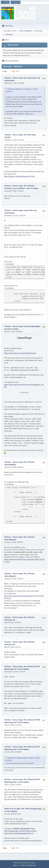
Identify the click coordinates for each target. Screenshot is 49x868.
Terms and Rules (23, 863)
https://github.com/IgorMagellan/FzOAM (19, 176)
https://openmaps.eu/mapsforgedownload (20, 353)
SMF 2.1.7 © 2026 (19, 865)
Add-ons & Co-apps (12, 809)
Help (15, 863)
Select (11, 264)
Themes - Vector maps (14, 78)
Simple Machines (31, 865)
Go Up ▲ (32, 863)
